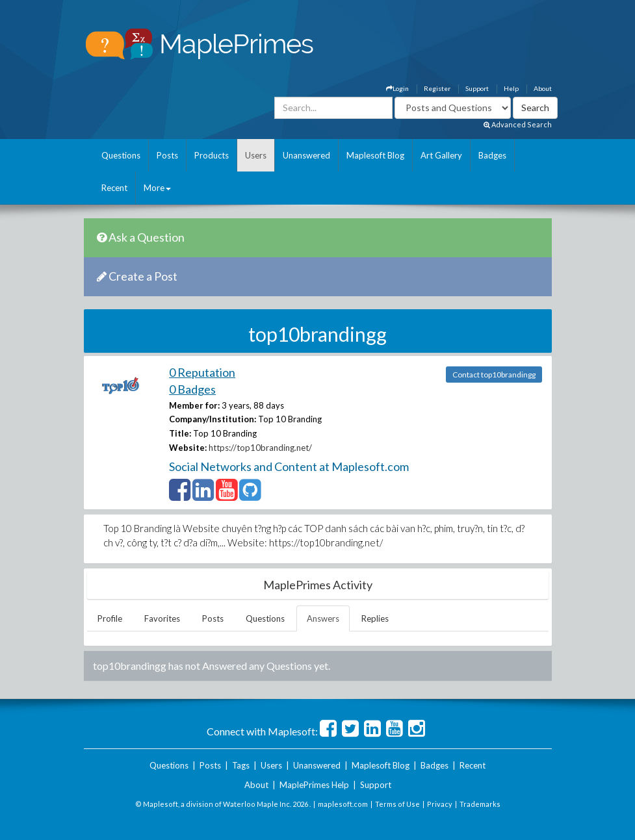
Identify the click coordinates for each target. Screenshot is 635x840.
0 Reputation (202, 372)
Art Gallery (441, 155)
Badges (492, 155)
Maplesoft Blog (375, 155)
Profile (110, 618)
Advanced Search (518, 124)
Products (212, 155)
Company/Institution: (213, 419)
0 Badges (192, 389)
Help (511, 88)
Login (397, 88)
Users (256, 155)
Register (437, 88)
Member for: (194, 405)
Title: (180, 433)
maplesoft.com (343, 804)
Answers (323, 618)
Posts (167, 155)
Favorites (162, 618)
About (543, 88)
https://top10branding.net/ (260, 448)
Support (477, 88)
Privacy (440, 804)
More (157, 188)
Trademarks (480, 804)
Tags (241, 765)
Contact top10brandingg (494, 375)
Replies (375, 618)
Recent (114, 188)
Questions (121, 155)
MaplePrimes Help (314, 785)
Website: (188, 448)
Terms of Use (397, 804)
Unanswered (306, 155)
